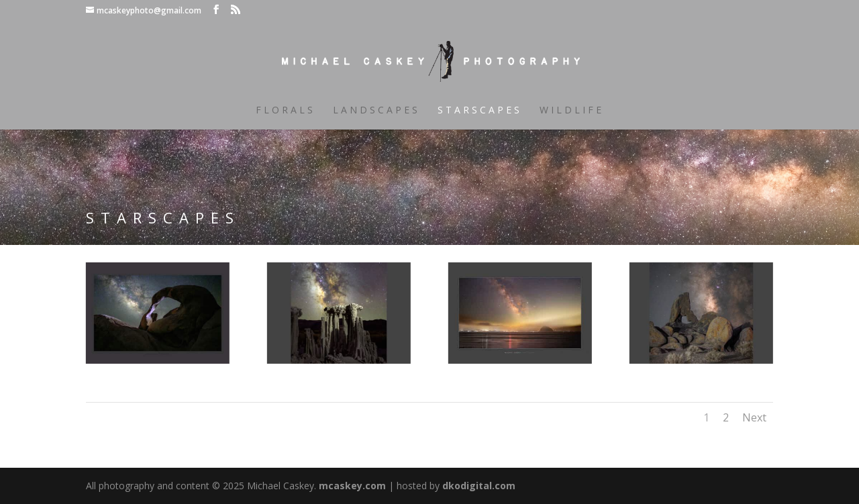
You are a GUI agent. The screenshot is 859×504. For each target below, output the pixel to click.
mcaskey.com (352, 486)
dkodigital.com (479, 486)
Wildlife (572, 111)
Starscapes (480, 111)
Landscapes (376, 111)
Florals (286, 111)
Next (754, 417)
